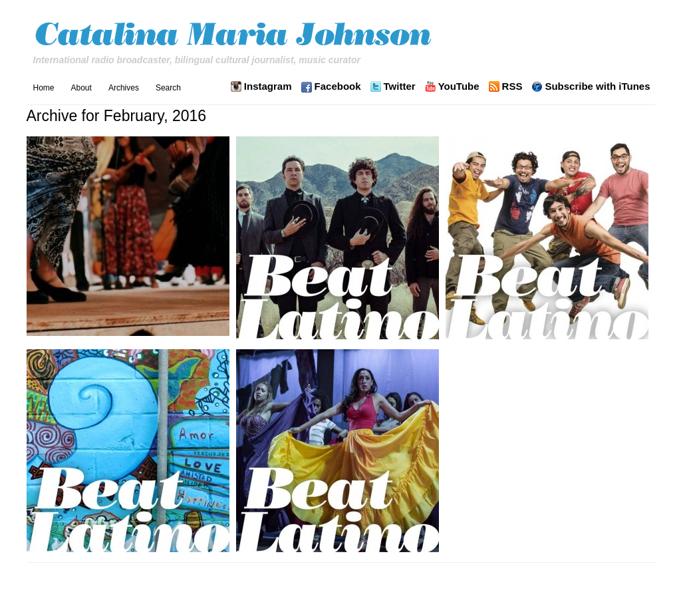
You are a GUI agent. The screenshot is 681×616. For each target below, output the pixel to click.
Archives (124, 88)
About (81, 88)
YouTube (459, 86)
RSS (512, 86)
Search (168, 88)
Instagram (268, 86)
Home (44, 88)
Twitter (400, 86)
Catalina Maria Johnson (236, 36)
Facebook (338, 86)
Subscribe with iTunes (597, 86)
